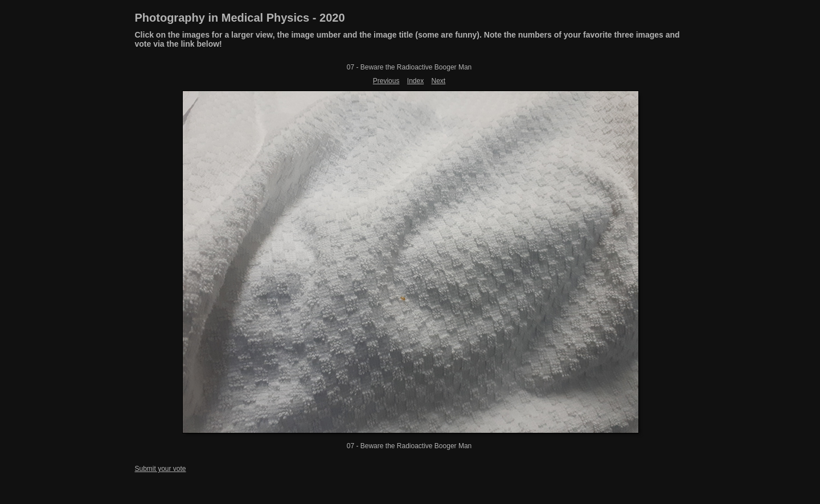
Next (439, 81)
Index (415, 81)
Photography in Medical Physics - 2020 (240, 18)
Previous (386, 81)
